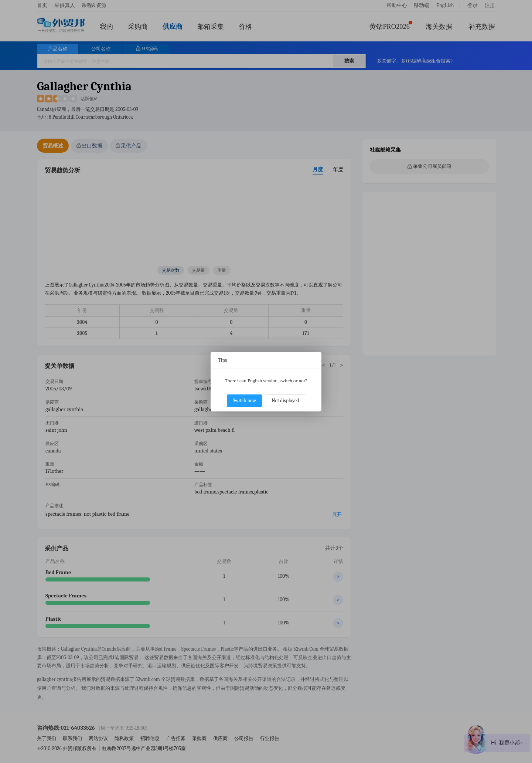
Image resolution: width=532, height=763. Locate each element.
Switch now (244, 401)
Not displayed (285, 401)
